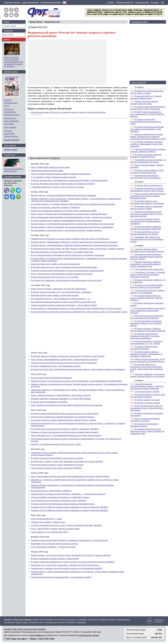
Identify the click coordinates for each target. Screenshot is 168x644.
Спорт (7, 106)
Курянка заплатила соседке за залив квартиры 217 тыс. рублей (146, 342)
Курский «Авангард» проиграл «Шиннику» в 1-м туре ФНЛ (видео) (61, 399)
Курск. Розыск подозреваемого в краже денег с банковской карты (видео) (64, 359)
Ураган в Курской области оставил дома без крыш (144, 102)
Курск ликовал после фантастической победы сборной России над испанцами (67, 405)
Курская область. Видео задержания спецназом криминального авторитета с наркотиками (72, 227)
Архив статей (10, 150)
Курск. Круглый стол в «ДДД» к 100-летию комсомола (55, 264)
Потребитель (10, 112)
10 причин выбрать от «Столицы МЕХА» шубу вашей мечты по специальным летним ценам (73, 204)
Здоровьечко (10, 118)
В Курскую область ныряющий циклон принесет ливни (146, 207)
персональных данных (89, 635)
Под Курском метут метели (147, 391)
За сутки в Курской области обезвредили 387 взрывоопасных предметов (145, 221)
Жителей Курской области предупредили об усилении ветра (145, 177)
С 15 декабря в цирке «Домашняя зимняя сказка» (54, 177)
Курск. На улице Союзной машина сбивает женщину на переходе (61, 174)
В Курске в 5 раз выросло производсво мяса (144, 425)
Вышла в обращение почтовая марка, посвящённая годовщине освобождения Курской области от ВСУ (148, 137)
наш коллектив (142, 2)
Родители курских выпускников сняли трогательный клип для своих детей (65, 414)
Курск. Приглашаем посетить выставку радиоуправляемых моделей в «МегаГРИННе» (70, 476)
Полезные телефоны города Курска (13, 170)
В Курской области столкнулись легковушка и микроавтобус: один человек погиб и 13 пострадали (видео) (79, 312)
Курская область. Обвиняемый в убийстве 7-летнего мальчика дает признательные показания (74, 242)
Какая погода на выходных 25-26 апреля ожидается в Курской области (147, 360)
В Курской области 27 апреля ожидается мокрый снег (146, 97)
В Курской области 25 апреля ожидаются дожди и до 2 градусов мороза (146, 323)
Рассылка (8, 31)
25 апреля (139, 182)
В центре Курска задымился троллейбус (49, 402)
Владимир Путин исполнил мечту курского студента (55, 544)
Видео (7, 39)
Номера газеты (11, 72)
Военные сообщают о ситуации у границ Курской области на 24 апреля (148, 375)
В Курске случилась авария (147, 403)
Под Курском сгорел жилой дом (149, 269)
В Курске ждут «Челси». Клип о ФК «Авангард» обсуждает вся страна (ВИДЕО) (67, 461)
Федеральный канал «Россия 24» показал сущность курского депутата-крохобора (68, 112)
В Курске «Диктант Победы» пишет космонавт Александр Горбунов (148, 330)
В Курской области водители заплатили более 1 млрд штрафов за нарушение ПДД (147, 431)
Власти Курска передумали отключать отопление (145, 420)
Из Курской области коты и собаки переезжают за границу (145, 233)
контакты (155, 2)
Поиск (7, 22)
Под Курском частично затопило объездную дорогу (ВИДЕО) (59, 501)
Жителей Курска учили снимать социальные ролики (55, 295)
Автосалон (9, 109)
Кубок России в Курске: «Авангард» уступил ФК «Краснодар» (59, 289)
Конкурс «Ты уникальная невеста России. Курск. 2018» (56, 444)
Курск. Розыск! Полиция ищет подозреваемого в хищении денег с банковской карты (69, 214)
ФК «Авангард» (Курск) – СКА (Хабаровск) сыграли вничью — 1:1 (61, 299)
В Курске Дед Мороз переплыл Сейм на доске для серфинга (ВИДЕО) (63, 184)
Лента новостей (139, 82)
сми (162, 2)
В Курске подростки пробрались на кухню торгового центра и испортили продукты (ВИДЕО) (73, 562)
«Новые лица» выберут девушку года (48, 522)
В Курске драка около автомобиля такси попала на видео (57, 458)
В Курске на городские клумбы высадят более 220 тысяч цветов (146, 286)
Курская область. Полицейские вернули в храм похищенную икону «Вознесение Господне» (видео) (76, 308)
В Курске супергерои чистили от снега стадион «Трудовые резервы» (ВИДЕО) (66, 525)
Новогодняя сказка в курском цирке (47, 171)
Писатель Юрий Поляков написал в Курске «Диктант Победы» (148, 150)
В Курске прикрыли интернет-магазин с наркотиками (55, 559)
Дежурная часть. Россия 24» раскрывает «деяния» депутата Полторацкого (65, 565)
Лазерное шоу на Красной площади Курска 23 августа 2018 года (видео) (64, 363)
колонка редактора (125, 2)
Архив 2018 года (52, 22)
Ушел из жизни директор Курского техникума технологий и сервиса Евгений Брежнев (148, 196)
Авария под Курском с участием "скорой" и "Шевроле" (56, 207)
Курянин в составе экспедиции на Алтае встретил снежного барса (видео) (65, 432)
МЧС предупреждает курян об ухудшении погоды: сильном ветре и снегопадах (147, 408)
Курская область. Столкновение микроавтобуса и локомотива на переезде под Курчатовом (72, 224)
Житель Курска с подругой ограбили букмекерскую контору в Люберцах (64, 195)
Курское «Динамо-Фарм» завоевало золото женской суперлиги (147, 250)
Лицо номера (10, 127)
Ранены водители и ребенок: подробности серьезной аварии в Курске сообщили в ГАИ (146, 264)
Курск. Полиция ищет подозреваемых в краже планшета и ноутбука (62, 274)
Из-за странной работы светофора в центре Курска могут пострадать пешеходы (68, 255)
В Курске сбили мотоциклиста (148, 185)
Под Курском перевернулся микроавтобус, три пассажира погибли (61, 577)
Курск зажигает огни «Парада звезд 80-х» (50, 532)
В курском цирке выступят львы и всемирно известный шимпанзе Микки (64, 267)
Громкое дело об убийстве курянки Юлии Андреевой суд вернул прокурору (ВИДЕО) (70, 507)
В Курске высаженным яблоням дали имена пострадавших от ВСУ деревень (147, 129)
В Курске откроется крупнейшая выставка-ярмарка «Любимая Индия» (63, 504)
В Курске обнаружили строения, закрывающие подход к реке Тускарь (147, 189)
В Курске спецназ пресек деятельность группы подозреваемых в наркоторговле (67, 270)
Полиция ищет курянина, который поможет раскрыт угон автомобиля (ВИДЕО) (67, 568)
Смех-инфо (9, 134)
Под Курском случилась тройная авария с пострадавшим (147, 291)
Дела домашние (11, 121)
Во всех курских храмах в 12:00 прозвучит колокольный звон (147, 171)
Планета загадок (12, 115)
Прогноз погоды (11, 136)
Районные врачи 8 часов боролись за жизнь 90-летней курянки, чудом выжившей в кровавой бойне (76, 381)
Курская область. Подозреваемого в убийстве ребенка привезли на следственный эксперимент (75, 245)
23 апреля (139, 380)
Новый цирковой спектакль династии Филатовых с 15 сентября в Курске (64, 305)
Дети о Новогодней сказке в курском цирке (50, 167)
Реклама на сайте (140, 22)
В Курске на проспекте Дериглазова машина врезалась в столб (146, 122)
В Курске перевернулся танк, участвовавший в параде (56, 366)
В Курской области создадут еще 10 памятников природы (148, 396)
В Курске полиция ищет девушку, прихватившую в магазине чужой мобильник (66, 221)
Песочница (9, 124)
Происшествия (11, 103)
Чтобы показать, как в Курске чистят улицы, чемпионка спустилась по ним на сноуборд (71, 555)
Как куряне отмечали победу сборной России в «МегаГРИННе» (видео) (63, 420)
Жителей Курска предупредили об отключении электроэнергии (147, 317)
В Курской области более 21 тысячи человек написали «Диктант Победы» (146, 298)
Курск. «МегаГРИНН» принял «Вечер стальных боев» (55, 529)
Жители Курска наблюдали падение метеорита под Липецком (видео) (63, 417)
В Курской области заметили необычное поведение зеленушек (146, 228)
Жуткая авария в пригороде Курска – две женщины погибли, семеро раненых (66, 230)
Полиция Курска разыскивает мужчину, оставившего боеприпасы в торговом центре (69, 540)
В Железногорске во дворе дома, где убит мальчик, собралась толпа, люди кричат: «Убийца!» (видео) (78, 249)
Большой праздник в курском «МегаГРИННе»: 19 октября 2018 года (62, 252)
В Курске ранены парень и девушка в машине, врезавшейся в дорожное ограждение (146, 354)
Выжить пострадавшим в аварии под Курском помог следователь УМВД (64, 211)
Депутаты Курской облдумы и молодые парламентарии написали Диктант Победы (146, 257)
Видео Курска (36, 22)
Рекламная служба (13, 176)
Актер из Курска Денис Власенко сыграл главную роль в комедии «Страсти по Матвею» (14, 62)
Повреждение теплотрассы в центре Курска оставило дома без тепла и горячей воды (70, 239)
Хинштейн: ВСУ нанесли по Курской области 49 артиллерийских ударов (147, 239)
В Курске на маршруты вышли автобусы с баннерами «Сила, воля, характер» (147, 144)
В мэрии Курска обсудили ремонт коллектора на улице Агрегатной (148, 108)
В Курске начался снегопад (147, 400)
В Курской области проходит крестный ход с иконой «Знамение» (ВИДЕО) (65, 429)
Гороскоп (8, 131)
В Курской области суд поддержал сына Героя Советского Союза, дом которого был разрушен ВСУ (147, 368)
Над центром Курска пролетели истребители (51, 378)
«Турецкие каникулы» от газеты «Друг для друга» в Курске (57, 187)
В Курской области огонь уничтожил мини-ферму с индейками (147, 202)
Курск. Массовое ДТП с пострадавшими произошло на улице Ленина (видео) (66, 435)
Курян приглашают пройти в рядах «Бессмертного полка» (57, 465)
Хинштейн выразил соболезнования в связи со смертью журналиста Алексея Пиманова (147, 386)
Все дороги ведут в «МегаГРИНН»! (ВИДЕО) (51, 491)
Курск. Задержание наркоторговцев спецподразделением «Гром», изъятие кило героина (71, 217)
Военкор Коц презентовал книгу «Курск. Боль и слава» (147, 92)
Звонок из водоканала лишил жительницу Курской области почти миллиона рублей (146, 214)
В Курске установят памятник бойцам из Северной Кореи (146, 156)
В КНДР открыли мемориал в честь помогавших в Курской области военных (147, 114)
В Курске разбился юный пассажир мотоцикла (144, 348)
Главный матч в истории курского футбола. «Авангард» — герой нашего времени (68, 494)
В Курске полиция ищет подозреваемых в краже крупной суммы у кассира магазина (69, 180)
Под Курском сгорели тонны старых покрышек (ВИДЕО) (56, 468)
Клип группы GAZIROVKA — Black (46, 519)
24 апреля (139, 246)
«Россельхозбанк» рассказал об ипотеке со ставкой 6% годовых (60, 497)
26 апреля (139, 87)
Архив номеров (12, 140)
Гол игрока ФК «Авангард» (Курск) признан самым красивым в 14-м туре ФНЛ (66, 280)
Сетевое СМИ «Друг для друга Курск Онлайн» (25, 629)
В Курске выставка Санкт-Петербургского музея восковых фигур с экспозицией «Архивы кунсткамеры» (78, 369)
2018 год (56, 158)
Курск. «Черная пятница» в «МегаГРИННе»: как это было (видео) (61, 395)
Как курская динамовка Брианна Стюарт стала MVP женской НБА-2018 (63, 302)
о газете (110, 2)
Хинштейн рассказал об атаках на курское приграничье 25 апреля (148, 161)
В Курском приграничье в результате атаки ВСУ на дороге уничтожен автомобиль (145, 336)
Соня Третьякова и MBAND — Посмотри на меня (53, 547)
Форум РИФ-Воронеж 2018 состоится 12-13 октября (55, 277)
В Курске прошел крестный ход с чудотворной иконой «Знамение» (61, 292)
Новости (8, 100)
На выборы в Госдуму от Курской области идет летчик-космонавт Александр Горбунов (148, 275)
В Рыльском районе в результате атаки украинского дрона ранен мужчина (148, 311)
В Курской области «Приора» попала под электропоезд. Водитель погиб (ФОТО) (68, 356)
